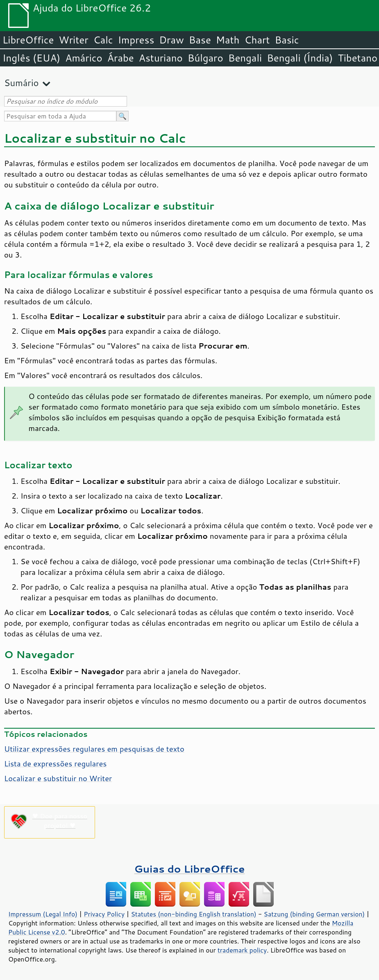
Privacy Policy (104, 914)
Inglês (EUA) (31, 58)
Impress (136, 40)
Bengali (245, 58)
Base (200, 40)
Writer (73, 40)
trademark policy (242, 950)
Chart (257, 40)
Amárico (84, 58)
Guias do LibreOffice (190, 869)
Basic (287, 40)
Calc (103, 40)
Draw (171, 40)
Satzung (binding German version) (314, 914)
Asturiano (161, 58)
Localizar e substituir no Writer (58, 778)
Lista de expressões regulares (55, 763)
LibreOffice (28, 40)
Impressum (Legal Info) (43, 914)
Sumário (22, 83)
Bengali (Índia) (300, 58)
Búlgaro (205, 58)
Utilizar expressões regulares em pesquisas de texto (94, 749)
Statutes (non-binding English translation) (193, 914)
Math (228, 40)
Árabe (121, 58)
